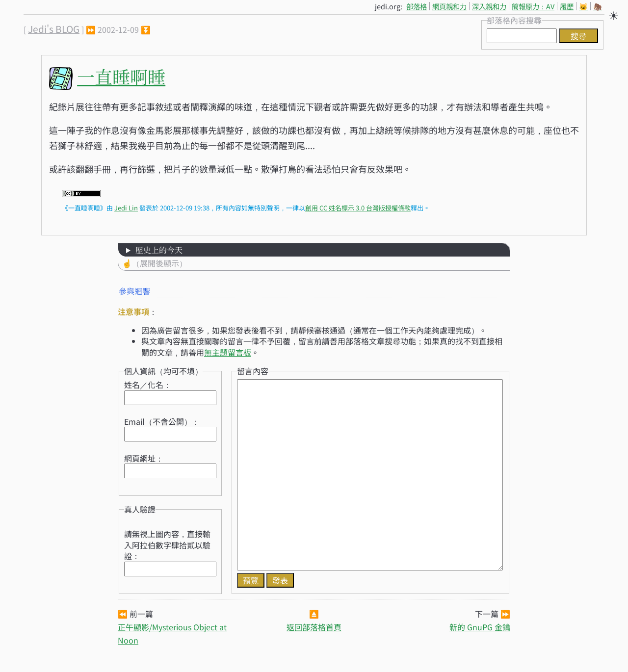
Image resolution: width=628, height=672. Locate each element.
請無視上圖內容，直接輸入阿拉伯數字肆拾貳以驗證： (167, 545)
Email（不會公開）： (162, 421)
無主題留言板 (228, 352)
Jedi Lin (126, 208)
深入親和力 (489, 6)
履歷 (567, 6)
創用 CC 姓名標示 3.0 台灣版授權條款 (358, 208)
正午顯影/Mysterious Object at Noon (172, 633)
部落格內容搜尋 (514, 20)
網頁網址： (144, 458)
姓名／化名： (148, 385)
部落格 (417, 6)
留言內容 (253, 371)
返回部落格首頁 (314, 627)
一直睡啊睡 (121, 76)
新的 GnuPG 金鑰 (480, 627)
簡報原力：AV (533, 6)
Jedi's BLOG (54, 29)
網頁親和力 (449, 6)
